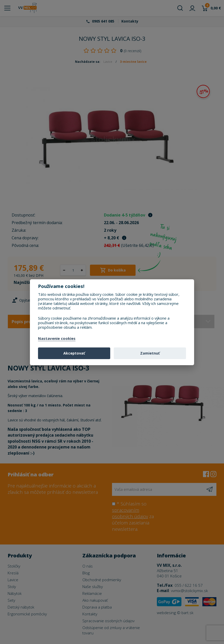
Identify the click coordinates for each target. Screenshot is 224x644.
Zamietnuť (150, 353)
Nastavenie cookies (57, 339)
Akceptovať (74, 353)
